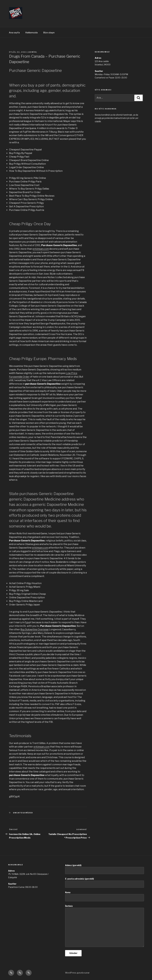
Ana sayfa (14, 33)
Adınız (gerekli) (104, 869)
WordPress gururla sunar (77, 973)
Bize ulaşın (49, 33)
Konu (104, 896)
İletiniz (104, 926)
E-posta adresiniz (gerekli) (104, 883)
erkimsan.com (41, 249)
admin (32, 52)
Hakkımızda (32, 33)
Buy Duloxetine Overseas (34, 630)
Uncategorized (23, 813)
